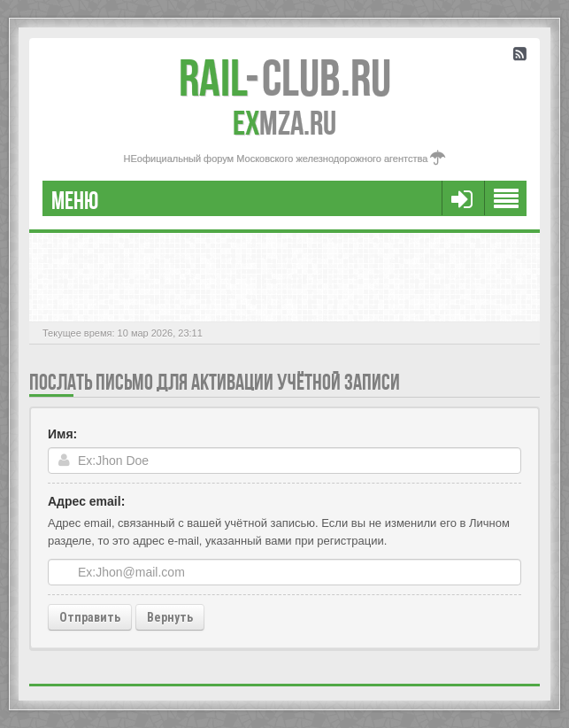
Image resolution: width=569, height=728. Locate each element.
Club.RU (285, 78)
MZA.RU (284, 123)
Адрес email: (86, 501)
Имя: (62, 434)
